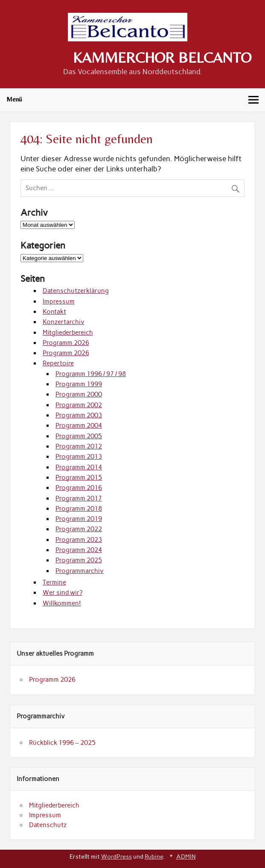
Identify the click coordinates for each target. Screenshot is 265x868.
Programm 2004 (79, 425)
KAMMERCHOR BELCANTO (162, 58)
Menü (14, 99)
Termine (54, 582)
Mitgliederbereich (68, 333)
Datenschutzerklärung (76, 291)
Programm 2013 (79, 457)
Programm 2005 (79, 436)
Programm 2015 (79, 477)
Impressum (59, 301)
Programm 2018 (79, 509)
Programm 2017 (79, 498)
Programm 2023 (79, 540)
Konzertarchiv (64, 322)
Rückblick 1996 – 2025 (62, 743)
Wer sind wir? (63, 593)
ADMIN (186, 856)
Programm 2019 (79, 519)
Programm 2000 (79, 394)
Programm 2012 (79, 446)
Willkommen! (62, 603)
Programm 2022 (79, 529)
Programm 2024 (79, 550)
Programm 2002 (79, 405)
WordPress (116, 856)
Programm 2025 (79, 560)
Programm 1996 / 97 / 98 (91, 374)
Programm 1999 (79, 384)
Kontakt (54, 312)
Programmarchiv (80, 571)
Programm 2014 (79, 467)
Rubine (154, 856)
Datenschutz (48, 825)
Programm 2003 (79, 415)
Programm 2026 (66, 343)
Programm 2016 (79, 488)
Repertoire (58, 363)
